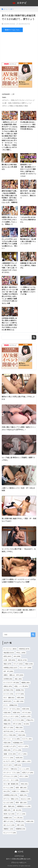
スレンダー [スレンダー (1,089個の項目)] (26, 668)
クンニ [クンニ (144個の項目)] (21, 814)
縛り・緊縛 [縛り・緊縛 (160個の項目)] (9, 806)
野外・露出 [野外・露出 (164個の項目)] (21, 803)
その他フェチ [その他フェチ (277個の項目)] (10, 746)
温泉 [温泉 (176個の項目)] (23, 795)
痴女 (27, 106)
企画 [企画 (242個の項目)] (19, 758)
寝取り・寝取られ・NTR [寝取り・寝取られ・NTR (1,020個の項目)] (14, 675)
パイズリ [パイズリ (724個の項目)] (9, 694)
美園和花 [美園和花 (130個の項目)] (21, 829)
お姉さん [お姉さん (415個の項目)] (26, 716)
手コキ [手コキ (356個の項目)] (17, 724)
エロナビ (19, 3)
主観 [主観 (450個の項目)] (7, 713)
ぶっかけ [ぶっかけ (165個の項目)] (9, 803)
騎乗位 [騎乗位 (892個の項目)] (26, 683)
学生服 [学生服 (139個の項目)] (20, 821)
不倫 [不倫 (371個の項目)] (30, 720)
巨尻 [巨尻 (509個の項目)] (26, 709)
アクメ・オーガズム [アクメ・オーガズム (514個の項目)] (12, 709)
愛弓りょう (26, 103)
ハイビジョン (28, 100)
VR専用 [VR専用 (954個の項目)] (8, 679)
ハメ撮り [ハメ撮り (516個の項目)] (19, 701)
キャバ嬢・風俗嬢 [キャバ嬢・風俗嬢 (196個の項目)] (11, 784)
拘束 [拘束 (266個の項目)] (7, 750)
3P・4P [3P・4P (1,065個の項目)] (9, 671)
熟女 (12, 106)
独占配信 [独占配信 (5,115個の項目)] (9, 653)
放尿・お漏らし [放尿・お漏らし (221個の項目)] (24, 761)
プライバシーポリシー (19, 863)
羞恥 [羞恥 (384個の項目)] (7, 720)
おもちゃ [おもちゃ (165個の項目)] (26, 799)
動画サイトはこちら (12, 30)
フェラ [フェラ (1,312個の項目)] (19, 664)
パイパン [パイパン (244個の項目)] (9, 758)
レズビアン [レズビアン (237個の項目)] (9, 761)
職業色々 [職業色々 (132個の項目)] (9, 829)
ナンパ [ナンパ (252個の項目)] (23, 754)
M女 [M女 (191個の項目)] (25, 784)
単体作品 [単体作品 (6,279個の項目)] (24, 649)
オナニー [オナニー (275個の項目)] (23, 746)
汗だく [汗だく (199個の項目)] (24, 776)
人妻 (13, 94)
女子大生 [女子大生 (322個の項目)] (9, 731)
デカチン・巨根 (9, 100)
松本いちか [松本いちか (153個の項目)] (9, 814)
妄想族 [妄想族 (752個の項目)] (20, 690)
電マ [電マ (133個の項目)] (21, 825)
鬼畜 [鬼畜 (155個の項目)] (7, 810)
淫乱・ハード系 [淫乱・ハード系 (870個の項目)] (21, 686)
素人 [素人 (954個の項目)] (19, 679)
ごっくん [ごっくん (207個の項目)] (25, 769)
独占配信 (19, 106)
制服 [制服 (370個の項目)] (7, 724)
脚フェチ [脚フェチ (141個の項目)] (9, 821)
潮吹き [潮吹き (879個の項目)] (8, 686)
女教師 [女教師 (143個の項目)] (8, 818)
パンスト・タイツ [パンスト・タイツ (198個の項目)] (11, 780)
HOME (19, 852)
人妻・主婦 (7, 103)
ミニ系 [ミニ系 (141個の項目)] (19, 818)
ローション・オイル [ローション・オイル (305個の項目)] (12, 739)
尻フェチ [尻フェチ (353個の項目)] (9, 728)
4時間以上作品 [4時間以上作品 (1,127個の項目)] (11, 668)
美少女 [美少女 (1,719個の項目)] (22, 660)
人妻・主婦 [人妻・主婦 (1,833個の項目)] (10, 660)
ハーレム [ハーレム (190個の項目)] (9, 788)
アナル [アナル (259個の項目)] (17, 750)
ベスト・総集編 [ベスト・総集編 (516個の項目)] (11, 705)
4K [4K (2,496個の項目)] (17, 656)
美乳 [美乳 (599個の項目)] (21, 698)
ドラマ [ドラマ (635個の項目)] (20, 694)
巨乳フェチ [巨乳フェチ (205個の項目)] (28, 773)
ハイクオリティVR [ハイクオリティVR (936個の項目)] (12, 683)
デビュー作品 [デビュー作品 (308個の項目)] (10, 735)
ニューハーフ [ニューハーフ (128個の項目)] (10, 833)
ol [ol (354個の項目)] (27, 724)
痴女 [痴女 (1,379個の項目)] (8, 664)
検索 (34, 337)
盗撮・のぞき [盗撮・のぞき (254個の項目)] (10, 754)
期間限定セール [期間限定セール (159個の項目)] (24, 806)
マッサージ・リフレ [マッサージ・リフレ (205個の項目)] (12, 773)
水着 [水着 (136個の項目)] (30, 821)
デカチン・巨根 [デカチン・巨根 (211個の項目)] (11, 769)
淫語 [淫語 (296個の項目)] (7, 743)
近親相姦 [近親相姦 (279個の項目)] (18, 743)
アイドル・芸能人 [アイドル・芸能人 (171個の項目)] (11, 799)
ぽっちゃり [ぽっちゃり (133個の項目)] (9, 825)
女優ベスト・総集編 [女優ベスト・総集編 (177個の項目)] (20, 791)
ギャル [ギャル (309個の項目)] (20, 731)
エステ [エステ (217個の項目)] (8, 765)
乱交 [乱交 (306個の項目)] (22, 735)
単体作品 (17, 103)
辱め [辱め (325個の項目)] (19, 728)
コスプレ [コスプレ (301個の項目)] (27, 739)
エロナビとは (19, 856)
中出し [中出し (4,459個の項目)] (21, 653)
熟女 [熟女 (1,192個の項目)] (29, 664)
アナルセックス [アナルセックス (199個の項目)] (11, 776)
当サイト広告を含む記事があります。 (19, 859)
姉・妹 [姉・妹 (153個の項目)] (17, 810)
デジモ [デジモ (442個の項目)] (27, 713)
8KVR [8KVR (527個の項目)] (8, 701)
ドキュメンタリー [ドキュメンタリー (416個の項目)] (11, 716)
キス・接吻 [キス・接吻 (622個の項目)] (9, 698)
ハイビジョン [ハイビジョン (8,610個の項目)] (10, 649)
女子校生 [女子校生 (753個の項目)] (9, 690)
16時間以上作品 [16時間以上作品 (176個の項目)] (11, 795)
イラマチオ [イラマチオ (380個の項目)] (19, 720)
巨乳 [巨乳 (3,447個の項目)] (8, 656)
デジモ (19, 100)
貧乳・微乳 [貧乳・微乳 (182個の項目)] (21, 788)
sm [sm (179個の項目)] (7, 791)
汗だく (6, 106)
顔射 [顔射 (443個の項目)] (17, 713)
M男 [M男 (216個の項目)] (18, 765)
